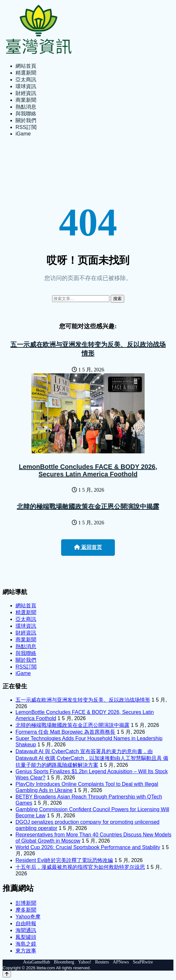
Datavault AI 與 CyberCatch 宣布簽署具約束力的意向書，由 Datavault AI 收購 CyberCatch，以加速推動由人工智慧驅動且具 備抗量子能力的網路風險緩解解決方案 (92, 758)
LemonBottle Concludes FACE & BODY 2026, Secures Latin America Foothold (88, 470)
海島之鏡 (26, 944)
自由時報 (26, 923)
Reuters (102, 962)
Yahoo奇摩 (28, 917)
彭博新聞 (26, 903)
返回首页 (88, 547)
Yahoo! (85, 962)
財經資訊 (26, 93)
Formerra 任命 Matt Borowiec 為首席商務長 (65, 732)
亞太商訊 (26, 80)
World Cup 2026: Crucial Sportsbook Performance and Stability (88, 847)
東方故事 (26, 951)
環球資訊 (26, 86)
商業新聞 (26, 100)
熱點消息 (26, 107)
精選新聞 (26, 73)
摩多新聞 (26, 910)
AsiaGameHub (36, 962)
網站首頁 (26, 66)
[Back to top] (7, 974)
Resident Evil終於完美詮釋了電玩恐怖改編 (64, 860)
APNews (121, 962)
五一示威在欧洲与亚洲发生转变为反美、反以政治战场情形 (83, 700)
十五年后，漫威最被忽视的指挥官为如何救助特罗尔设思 (80, 867)
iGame (23, 134)
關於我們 (26, 120)
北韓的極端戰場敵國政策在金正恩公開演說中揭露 (88, 507)
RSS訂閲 (26, 127)
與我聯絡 (26, 114)
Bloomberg (64, 962)
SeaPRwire (143, 962)
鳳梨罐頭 (26, 937)
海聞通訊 (26, 930)
